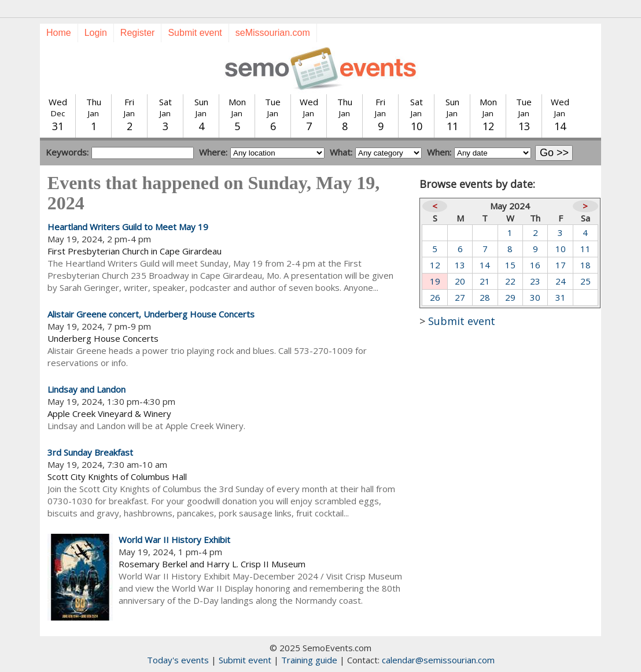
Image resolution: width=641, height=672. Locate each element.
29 (510, 297)
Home (59, 33)
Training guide (309, 660)
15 (510, 265)
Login (96, 33)
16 (535, 265)
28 (485, 297)
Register (138, 33)
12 (435, 265)
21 (485, 281)
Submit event (195, 33)
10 (561, 249)
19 (435, 281)
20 (460, 281)
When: (439, 152)
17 (561, 265)
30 (535, 297)
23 (535, 281)
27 (460, 297)
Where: (213, 152)
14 (485, 265)
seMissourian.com (273, 33)
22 (510, 281)
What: (341, 152)
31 (561, 297)
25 (585, 281)
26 (435, 297)
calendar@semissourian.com (438, 660)
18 (585, 265)
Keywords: (67, 152)
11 (585, 249)
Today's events (178, 660)
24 (561, 281)
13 (460, 265)
